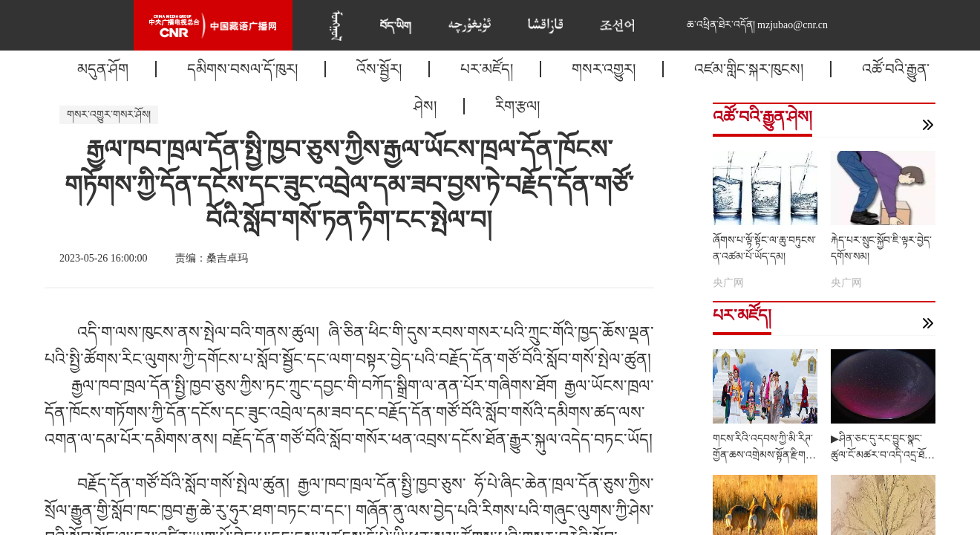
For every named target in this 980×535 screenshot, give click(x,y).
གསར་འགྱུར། (604, 69)
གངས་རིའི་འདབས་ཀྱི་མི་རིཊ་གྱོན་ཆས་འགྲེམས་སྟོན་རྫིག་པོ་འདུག (765, 455)
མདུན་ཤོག (103, 69)
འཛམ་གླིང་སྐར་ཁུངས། (749, 69)
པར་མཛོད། (487, 69)
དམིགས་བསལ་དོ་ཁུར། (242, 69)
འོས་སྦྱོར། (379, 69)
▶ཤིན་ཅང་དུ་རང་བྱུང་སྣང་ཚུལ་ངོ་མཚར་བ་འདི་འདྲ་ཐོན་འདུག (882, 455)
